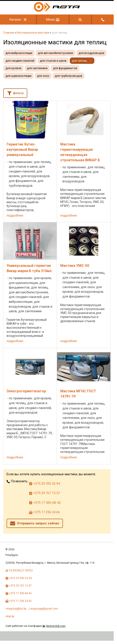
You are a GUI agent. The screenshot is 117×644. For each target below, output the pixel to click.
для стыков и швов (53, 61)
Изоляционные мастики (33, 33)
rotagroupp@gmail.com (44, 609)
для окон (43, 76)
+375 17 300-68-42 (45, 503)
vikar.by (10, 616)
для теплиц (79, 61)
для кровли (13, 68)
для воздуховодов (91, 53)
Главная (9, 33)
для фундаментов (65, 68)
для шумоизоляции (18, 76)
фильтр (15, 93)
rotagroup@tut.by (16, 609)
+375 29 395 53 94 (44, 484)
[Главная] (57, 11)
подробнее (15, 215)
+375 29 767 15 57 (44, 493)
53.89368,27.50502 (21, 570)
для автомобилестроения (55, 53)
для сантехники (37, 68)
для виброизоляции (19, 53)
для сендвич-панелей (20, 61)
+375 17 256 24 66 (44, 512)
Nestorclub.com (56, 626)
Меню (53, 20)
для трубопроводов (69, 76)
